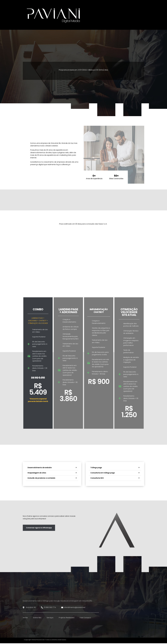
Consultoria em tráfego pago (103, 473)
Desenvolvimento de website (40, 468)
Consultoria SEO (97, 478)
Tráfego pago (96, 468)
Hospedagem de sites (37, 473)
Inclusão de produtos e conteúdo (41, 478)
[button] (52, 468)
